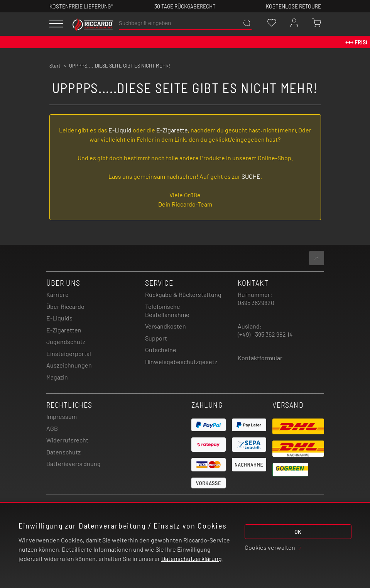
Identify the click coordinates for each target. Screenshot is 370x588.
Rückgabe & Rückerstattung (183, 294)
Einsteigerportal (69, 353)
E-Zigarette (172, 130)
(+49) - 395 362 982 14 (265, 334)
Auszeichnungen (69, 365)
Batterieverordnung (73, 463)
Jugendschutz (66, 341)
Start (55, 66)
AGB (52, 428)
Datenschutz (63, 452)
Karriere (57, 294)
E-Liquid (120, 130)
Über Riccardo (65, 306)
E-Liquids (59, 318)
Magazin (57, 377)
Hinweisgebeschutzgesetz (181, 362)
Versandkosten (166, 326)
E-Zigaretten (64, 330)
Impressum (62, 416)
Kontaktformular (260, 358)
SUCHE (251, 176)
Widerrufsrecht (67, 440)
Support (156, 338)
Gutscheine (161, 350)
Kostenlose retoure (293, 6)
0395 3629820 (256, 302)
